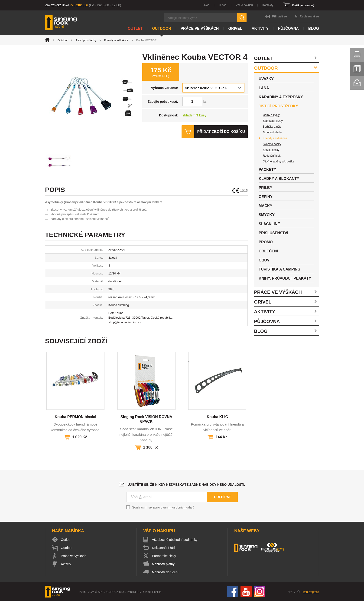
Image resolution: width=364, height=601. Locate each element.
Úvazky (266, 79)
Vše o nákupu (244, 5)
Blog (314, 28)
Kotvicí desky (271, 150)
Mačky (265, 206)
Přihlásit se (279, 16)
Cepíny (266, 197)
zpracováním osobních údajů (174, 507)
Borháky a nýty (272, 127)
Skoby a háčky (272, 144)
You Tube (246, 591)
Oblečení (268, 251)
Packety (267, 170)
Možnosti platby (163, 564)
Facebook (233, 591)
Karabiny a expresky (281, 97)
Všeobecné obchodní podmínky (175, 540)
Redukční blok (272, 156)
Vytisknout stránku (357, 55)
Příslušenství (273, 233)
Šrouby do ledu (272, 132)
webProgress (311, 592)
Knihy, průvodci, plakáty (285, 278)
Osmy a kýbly (271, 115)
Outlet (135, 28)
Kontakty (268, 5)
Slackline (269, 224)
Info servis (357, 69)
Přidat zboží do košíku (221, 132)
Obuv (264, 260)
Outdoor (162, 28)
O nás (223, 5)
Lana (264, 88)
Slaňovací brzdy (273, 121)
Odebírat (222, 497)
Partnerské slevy (164, 556)
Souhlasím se (163, 507)
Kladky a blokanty (279, 179)
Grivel (235, 28)
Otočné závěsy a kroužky (278, 162)
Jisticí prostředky (86, 40)
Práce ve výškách (200, 28)
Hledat (242, 18)
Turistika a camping (279, 269)
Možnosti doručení (165, 572)
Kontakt (357, 83)
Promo (266, 242)
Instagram (260, 591)
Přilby (265, 188)
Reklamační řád (163, 548)
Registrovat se (309, 16)
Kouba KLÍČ (217, 417)
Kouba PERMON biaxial (76, 417)
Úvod (206, 5)
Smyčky (266, 215)
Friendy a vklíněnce (116, 40)
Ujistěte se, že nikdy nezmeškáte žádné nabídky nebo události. (186, 485)
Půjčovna (288, 28)
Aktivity (260, 28)
